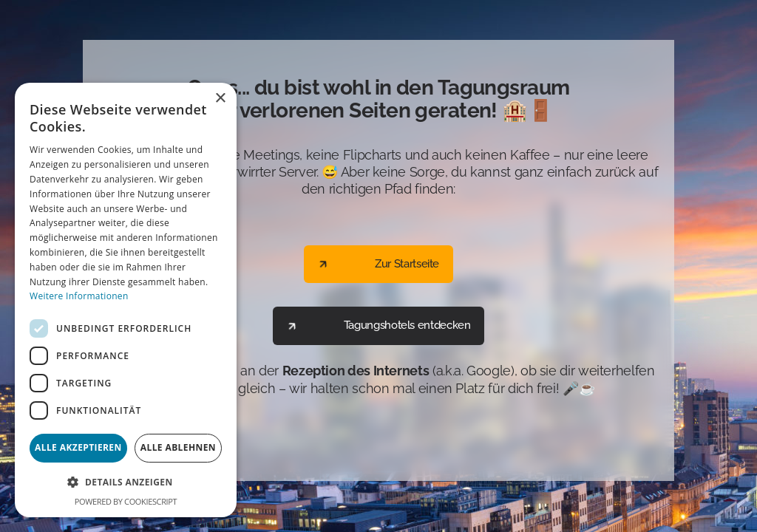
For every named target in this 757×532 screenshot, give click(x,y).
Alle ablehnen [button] (178, 447)
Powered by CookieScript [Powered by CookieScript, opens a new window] (126, 501)
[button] (126, 482)
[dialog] (126, 300)
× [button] (220, 99)
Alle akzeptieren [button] (78, 447)
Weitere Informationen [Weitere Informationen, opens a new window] (79, 296)
